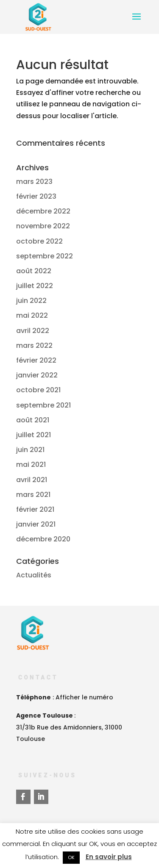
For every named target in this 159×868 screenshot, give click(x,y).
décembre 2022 (43, 211)
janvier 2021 (36, 524)
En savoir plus (109, 857)
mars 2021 (33, 495)
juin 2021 (30, 450)
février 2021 (35, 509)
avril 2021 (32, 480)
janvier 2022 (37, 375)
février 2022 (36, 360)
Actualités (34, 575)
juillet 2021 (33, 435)
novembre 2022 (43, 226)
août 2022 (34, 271)
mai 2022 (32, 315)
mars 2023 (34, 182)
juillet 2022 (35, 286)
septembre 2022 (45, 256)
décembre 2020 (43, 539)
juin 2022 (31, 301)
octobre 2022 (39, 241)
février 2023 (36, 196)
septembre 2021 (43, 405)
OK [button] (71, 857)
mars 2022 (34, 345)
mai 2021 (31, 465)
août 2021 (33, 420)
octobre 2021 (38, 390)
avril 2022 (33, 331)
